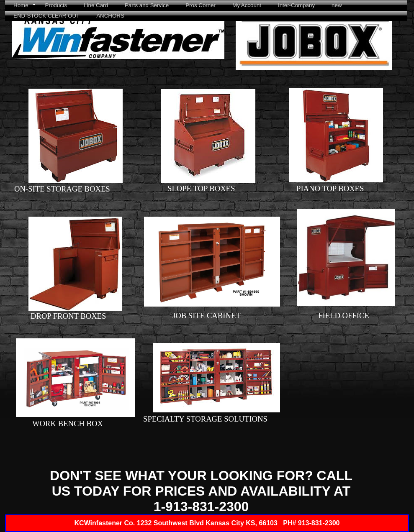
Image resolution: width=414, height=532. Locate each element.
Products (56, 5)
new (337, 5)
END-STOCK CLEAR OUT (46, 16)
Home (21, 5)
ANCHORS (110, 16)
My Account (247, 5)
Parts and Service (147, 5)
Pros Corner (201, 5)
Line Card (96, 5)
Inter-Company (296, 5)
